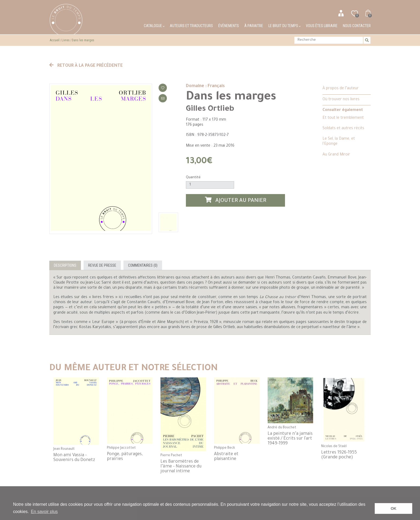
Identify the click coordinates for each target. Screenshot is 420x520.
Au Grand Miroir (336, 155)
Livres (66, 40)
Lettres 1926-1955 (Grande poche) (339, 455)
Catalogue (154, 26)
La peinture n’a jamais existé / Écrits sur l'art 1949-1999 (290, 439)
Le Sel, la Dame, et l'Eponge (339, 142)
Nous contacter (357, 26)
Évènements (229, 26)
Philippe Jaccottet (121, 448)
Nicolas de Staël (334, 447)
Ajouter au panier (236, 200)
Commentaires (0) (143, 265)
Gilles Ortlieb (210, 109)
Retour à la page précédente (86, 66)
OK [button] (393, 508)
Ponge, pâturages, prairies (125, 457)
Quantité (193, 178)
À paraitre (254, 26)
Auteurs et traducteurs (191, 26)
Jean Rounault (64, 449)
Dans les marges (83, 40)
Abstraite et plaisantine (226, 457)
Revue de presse (102, 265)
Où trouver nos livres (341, 100)
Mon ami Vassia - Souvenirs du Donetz (74, 458)
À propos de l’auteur (341, 89)
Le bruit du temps (284, 26)
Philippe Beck (224, 448)
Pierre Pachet (171, 456)
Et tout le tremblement (343, 118)
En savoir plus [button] (44, 512)
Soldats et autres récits (343, 129)
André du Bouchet (282, 428)
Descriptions (65, 265)
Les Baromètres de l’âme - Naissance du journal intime (181, 467)
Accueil (55, 40)
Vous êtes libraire (322, 26)
